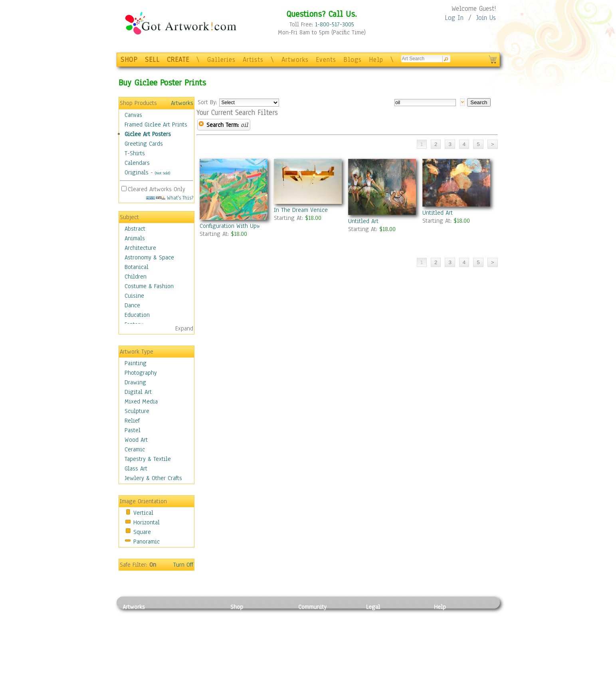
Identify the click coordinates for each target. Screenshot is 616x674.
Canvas (133, 115)
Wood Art (136, 440)
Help (376, 60)
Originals (137, 172)
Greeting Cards (144, 144)
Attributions (379, 634)
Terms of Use (383, 625)
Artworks (295, 60)
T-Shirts (135, 153)
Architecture (140, 248)
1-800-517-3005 (335, 24)
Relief (132, 421)
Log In (454, 18)
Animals (135, 238)
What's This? (170, 198)
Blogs (353, 60)
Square (142, 532)
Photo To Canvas (251, 616)
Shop (237, 607)
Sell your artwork (321, 652)
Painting (136, 363)
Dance (132, 305)
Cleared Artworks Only (156, 189)
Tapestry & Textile (148, 459)
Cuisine (134, 296)
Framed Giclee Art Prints (156, 125)
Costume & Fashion (149, 286)
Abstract (135, 229)
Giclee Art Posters (148, 134)
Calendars (137, 163)
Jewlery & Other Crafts (153, 478)
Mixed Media (141, 401)
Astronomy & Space (149, 257)
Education (137, 315)
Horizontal (147, 522)
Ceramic (135, 449)
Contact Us (448, 616)
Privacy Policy (384, 616)
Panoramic (147, 542)
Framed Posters (250, 625)
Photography (141, 373)
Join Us (486, 18)
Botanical (137, 267)
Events (326, 60)
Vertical (143, 513)
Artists (253, 60)
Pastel (133, 430)
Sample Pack (450, 625)
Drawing (135, 382)
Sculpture (137, 411)
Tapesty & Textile (197, 652)
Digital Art (138, 392)
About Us (446, 634)
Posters (240, 634)
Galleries (221, 60)
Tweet (442, 670)
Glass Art (136, 468)
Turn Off (183, 565)
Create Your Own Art (256, 670)
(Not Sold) (162, 173)
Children (136, 277)
